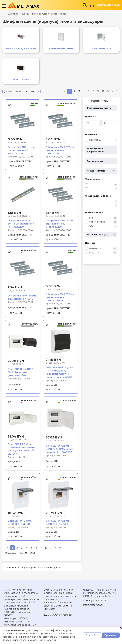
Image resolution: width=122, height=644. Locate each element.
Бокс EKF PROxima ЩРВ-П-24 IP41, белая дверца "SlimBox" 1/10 (59, 449)
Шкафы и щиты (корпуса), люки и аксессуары (44, 14)
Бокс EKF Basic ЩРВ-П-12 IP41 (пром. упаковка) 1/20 (21, 372)
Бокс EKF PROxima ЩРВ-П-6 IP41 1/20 (58, 522)
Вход (117, 5)
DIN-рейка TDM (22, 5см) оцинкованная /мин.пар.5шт (21, 224)
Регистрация (103, 5)
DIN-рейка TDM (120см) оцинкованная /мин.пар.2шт (60, 150)
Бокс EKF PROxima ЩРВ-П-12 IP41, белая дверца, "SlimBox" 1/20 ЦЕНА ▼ (22, 449)
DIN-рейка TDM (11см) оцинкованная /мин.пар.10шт (21, 150)
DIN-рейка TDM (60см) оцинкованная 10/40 (22, 297)
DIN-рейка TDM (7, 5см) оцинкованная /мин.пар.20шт (60, 297)
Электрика (13, 14)
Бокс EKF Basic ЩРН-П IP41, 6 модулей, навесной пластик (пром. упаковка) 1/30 (60, 372)
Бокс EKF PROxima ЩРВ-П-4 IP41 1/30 (20, 522)
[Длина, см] (92, 123)
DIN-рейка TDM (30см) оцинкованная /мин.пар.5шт (60, 224)
